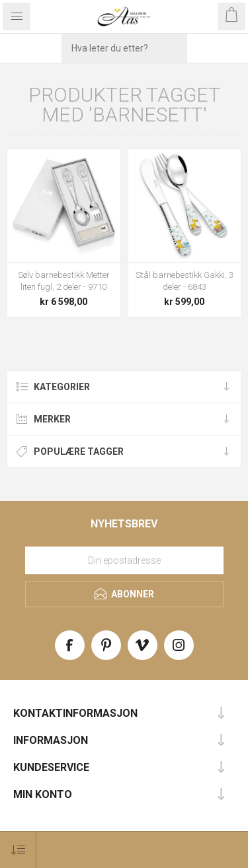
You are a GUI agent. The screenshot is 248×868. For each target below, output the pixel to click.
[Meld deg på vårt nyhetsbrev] (124, 560)
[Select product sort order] (18, 850)
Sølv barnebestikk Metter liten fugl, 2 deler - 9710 (64, 281)
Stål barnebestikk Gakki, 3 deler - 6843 (185, 281)
